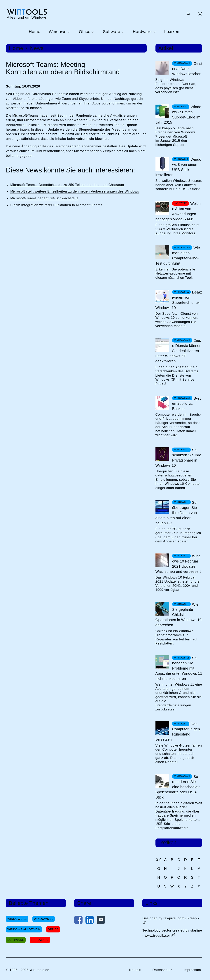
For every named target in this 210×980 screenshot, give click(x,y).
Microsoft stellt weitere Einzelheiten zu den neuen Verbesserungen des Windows (75, 191)
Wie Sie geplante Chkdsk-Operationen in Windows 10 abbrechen (179, 615)
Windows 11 (17, 919)
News (37, 48)
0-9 (159, 860)
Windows (57, 32)
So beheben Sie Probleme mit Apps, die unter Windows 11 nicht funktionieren (179, 668)
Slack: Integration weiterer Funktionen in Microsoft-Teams (56, 205)
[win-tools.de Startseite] (27, 14)
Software (112, 32)
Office (85, 32)
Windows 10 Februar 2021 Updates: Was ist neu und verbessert (178, 564)
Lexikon (172, 32)
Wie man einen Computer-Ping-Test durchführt (178, 256)
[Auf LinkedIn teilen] (90, 921)
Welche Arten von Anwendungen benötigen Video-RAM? (178, 211)
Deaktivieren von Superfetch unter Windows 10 (179, 300)
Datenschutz (162, 970)
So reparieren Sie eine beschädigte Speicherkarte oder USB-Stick (178, 787)
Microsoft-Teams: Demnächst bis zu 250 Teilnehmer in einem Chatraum (67, 185)
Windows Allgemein (24, 929)
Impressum (192, 970)
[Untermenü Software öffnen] (122, 32)
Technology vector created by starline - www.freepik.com (172, 933)
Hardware (142, 32)
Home (35, 32)
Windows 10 (44, 919)
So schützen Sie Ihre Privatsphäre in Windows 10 (178, 458)
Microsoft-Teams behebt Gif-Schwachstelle (44, 198)
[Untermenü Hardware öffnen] (154, 32)
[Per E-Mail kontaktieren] (101, 921)
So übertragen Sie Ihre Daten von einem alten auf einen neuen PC (176, 513)
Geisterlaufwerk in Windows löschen (187, 69)
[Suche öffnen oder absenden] (188, 14)
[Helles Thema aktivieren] (200, 14)
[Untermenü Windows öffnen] (68, 32)
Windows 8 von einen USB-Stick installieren (178, 167)
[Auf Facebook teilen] (78, 921)
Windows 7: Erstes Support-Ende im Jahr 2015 (178, 115)
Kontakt (135, 970)
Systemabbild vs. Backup (187, 403)
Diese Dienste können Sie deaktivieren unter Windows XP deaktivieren (178, 351)
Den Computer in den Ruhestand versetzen (178, 732)
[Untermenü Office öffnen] (92, 32)
